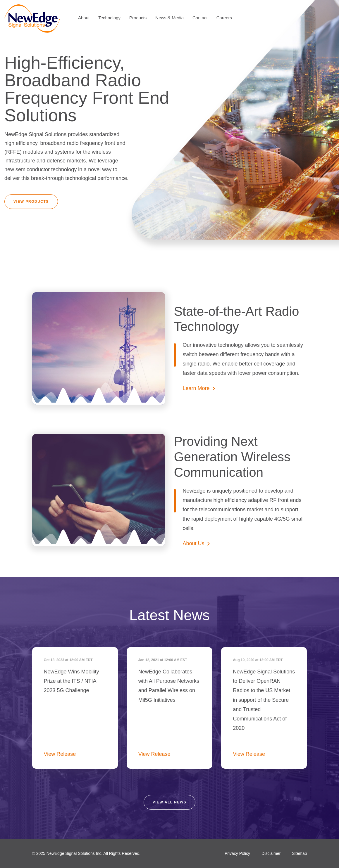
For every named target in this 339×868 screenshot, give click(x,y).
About (84, 18)
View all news (170, 802)
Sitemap (299, 853)
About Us (194, 543)
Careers (224, 18)
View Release (60, 754)
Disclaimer (271, 853)
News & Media (169, 18)
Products (138, 18)
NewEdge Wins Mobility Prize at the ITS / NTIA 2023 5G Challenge (72, 681)
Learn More (196, 388)
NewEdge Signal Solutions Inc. (74, 853)
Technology (109, 18)
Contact (200, 18)
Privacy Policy (237, 853)
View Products (31, 202)
